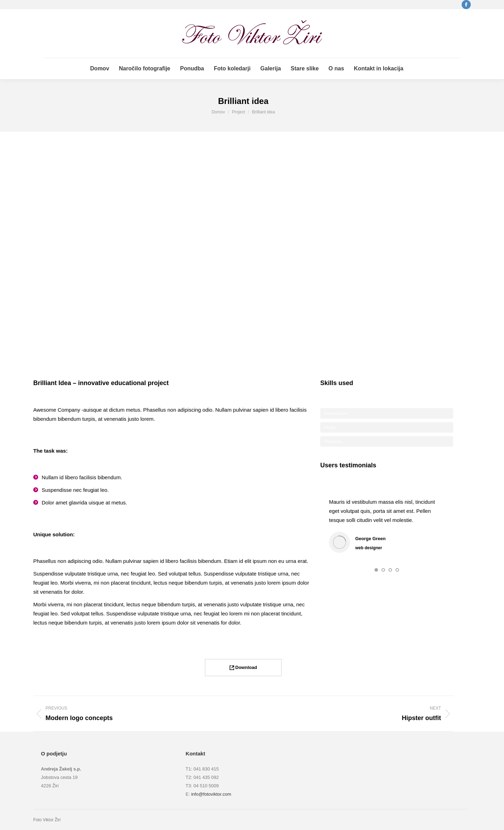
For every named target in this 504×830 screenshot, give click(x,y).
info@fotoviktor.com (211, 794)
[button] (376, 570)
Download (243, 667)
